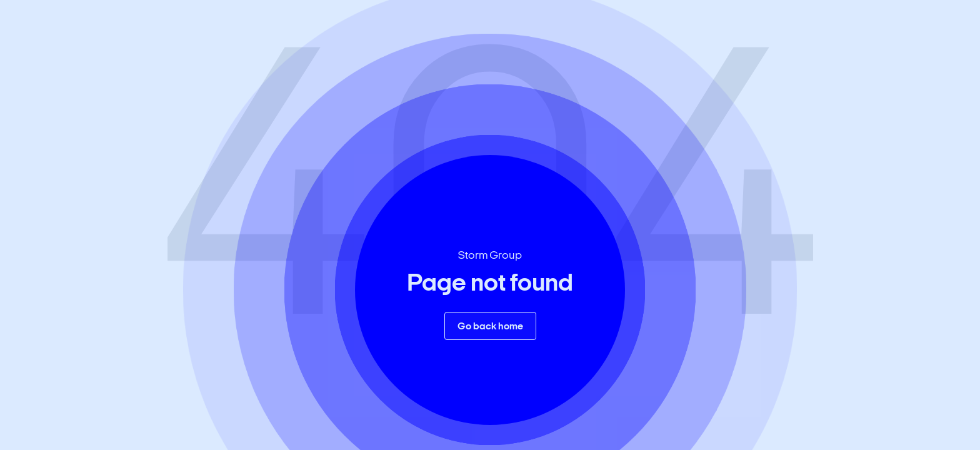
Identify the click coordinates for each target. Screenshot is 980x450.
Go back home (490, 327)
